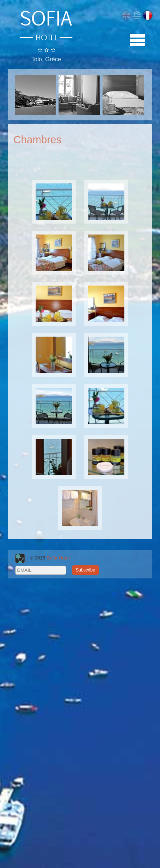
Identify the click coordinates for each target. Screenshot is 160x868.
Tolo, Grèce (46, 59)
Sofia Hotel (58, 558)
